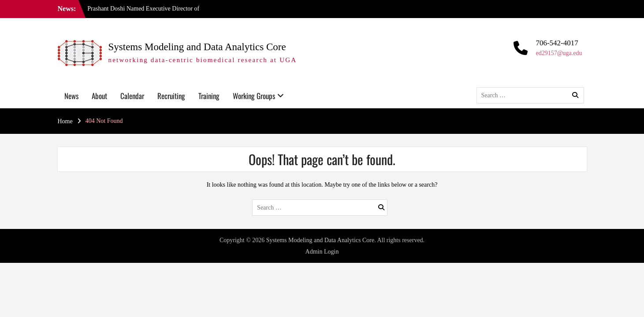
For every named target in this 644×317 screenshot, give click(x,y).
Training (209, 96)
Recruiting (171, 96)
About (99, 96)
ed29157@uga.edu (559, 53)
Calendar (132, 96)
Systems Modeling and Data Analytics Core (197, 47)
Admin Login (322, 252)
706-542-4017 (557, 43)
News (71, 96)
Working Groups (254, 96)
